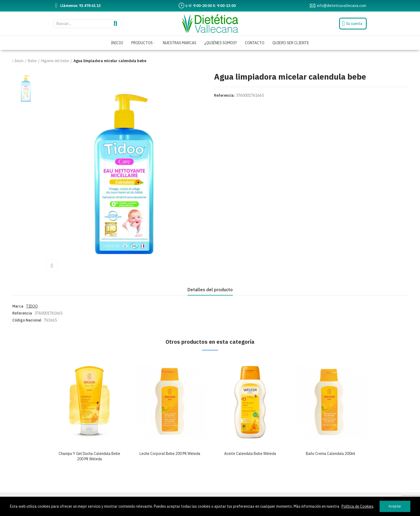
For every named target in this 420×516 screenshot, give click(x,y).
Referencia (22, 313)
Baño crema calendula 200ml (331, 454)
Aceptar (395, 506)
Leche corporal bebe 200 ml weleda (170, 454)
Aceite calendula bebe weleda (250, 454)
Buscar (115, 24)
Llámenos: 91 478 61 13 (80, 6)
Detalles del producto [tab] (210, 290)
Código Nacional (27, 320)
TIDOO (32, 306)
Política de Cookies (357, 506)
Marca (18, 306)
